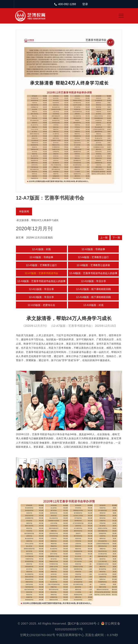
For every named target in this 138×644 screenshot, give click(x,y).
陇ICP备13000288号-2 (84, 623)
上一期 (104, 238)
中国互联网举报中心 (70, 635)
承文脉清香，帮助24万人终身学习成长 (37, 220)
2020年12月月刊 (34, 229)
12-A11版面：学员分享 (41, 289)
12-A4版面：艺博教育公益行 (93, 257)
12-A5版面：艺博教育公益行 (41, 265)
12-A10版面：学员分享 (93, 281)
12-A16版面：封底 (93, 305)
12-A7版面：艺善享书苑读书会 (41, 273)
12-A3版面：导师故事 (41, 257)
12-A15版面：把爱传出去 (41, 305)
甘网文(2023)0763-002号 (38, 635)
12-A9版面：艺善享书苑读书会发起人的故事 (41, 281)
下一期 (116, 238)
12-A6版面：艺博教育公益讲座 (93, 265)
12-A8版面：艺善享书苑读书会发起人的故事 (93, 273)
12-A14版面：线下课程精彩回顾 (93, 297)
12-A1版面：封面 (41, 249)
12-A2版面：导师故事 (93, 249)
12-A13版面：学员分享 (41, 297)
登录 (85, 4)
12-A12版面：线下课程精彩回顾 (93, 289)
